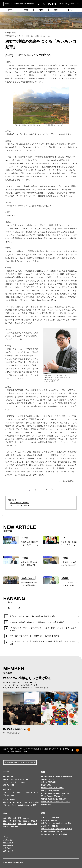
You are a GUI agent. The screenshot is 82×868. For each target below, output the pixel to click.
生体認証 (6, 779)
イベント (71, 10)
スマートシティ (9, 792)
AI (65, 538)
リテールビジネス (10, 805)
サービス (6, 827)
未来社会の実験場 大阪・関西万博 (53, 799)
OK (75, 750)
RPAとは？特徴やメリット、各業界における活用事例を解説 (34, 636)
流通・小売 (7, 821)
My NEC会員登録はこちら (17, 729)
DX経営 (25, 538)
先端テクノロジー (10, 785)
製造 (10, 818)
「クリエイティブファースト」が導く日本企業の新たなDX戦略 (69, 584)
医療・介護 (22, 824)
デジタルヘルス (9, 795)
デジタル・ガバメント (30, 792)
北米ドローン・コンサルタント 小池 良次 (56, 823)
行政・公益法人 (23, 821)
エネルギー (27, 818)
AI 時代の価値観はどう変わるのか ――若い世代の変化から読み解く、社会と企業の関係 (29, 544)
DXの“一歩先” (46, 785)
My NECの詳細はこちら (12, 733)
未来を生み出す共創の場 (50, 791)
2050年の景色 (46, 804)
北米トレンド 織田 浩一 (50, 818)
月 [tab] (19, 608)
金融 (5, 818)
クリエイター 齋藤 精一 (50, 826)
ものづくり (17, 802)
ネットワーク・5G (21, 779)
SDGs (18, 792)
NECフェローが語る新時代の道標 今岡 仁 (57, 829)
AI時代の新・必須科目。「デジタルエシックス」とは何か (69, 544)
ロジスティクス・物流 (31, 802)
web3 (23, 782)
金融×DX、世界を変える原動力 (52, 788)
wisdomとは (8, 840)
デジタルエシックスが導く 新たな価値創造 (57, 777)
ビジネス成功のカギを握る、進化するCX (56, 793)
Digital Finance (28, 578)
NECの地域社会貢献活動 (20, 503)
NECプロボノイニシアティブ (21, 506)
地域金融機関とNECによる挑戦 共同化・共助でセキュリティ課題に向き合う (29, 584)
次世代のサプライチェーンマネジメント (56, 802)
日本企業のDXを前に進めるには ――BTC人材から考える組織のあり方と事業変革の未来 (69, 564)
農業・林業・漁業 (10, 824)
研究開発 (15, 827)
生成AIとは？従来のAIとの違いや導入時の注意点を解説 (32, 616)
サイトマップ (8, 843)
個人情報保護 (16, 751)
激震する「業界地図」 (49, 782)
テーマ (11, 10)
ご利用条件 (7, 848)
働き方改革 (7, 802)
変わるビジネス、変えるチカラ (52, 796)
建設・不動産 (32, 824)
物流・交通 (17, 818)
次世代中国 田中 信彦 (49, 820)
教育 (15, 821)
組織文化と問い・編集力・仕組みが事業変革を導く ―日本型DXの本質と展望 (29, 564)
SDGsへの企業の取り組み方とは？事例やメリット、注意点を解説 (37, 622)
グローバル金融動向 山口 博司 (53, 832)
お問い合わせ (8, 851)
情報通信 (34, 821)
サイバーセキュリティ (11, 782)
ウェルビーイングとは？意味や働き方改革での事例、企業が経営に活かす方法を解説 (43, 643)
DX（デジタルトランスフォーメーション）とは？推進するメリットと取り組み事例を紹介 (43, 629)
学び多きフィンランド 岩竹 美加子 (54, 834)
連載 (56, 10)
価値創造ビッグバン (48, 779)
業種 (26, 10)
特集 (41, 10)
